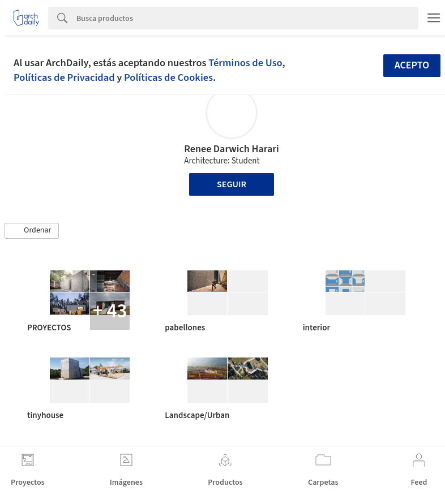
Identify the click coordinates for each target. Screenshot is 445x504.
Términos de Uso (245, 63)
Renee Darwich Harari (231, 149)
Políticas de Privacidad (64, 77)
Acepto (412, 65)
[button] (32, 231)
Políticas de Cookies (168, 77)
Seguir (232, 184)
